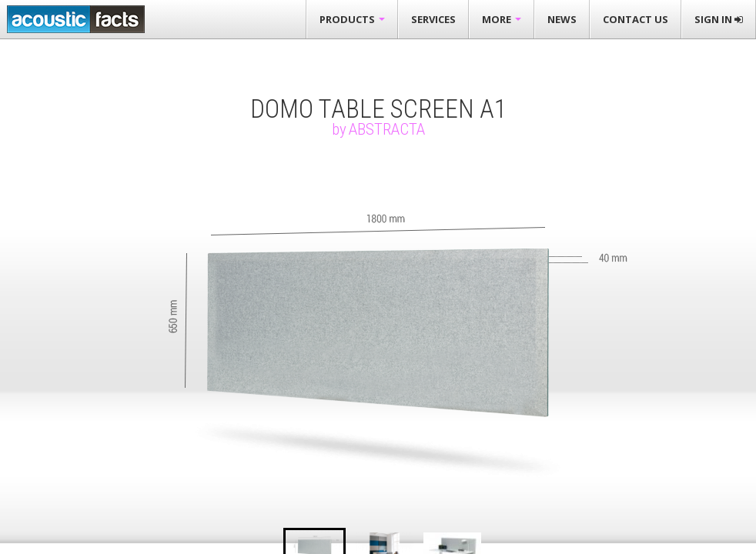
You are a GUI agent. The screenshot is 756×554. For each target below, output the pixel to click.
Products (352, 19)
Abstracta (387, 129)
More (502, 19)
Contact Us (636, 19)
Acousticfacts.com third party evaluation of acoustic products (76, 19)
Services (433, 19)
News (562, 19)
